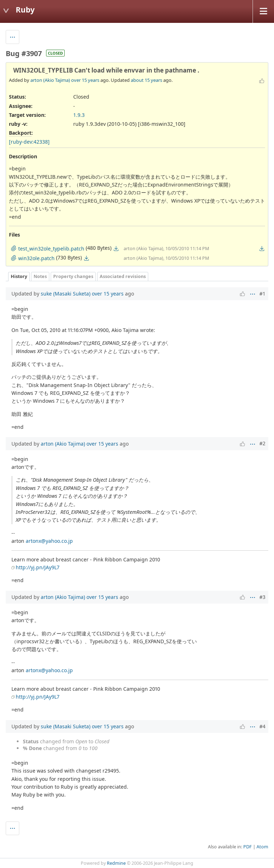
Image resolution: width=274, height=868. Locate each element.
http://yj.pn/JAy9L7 (38, 567)
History (19, 276)
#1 (262, 294)
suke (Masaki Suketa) (66, 294)
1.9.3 (79, 115)
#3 (262, 597)
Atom (262, 847)
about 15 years (146, 80)
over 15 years (85, 80)
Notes (40, 276)
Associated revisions (123, 276)
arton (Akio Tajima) (50, 80)
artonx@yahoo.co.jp (49, 541)
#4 (262, 726)
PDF (248, 847)
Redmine (116, 863)
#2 (262, 443)
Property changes (73, 276)
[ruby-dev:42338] (29, 142)
